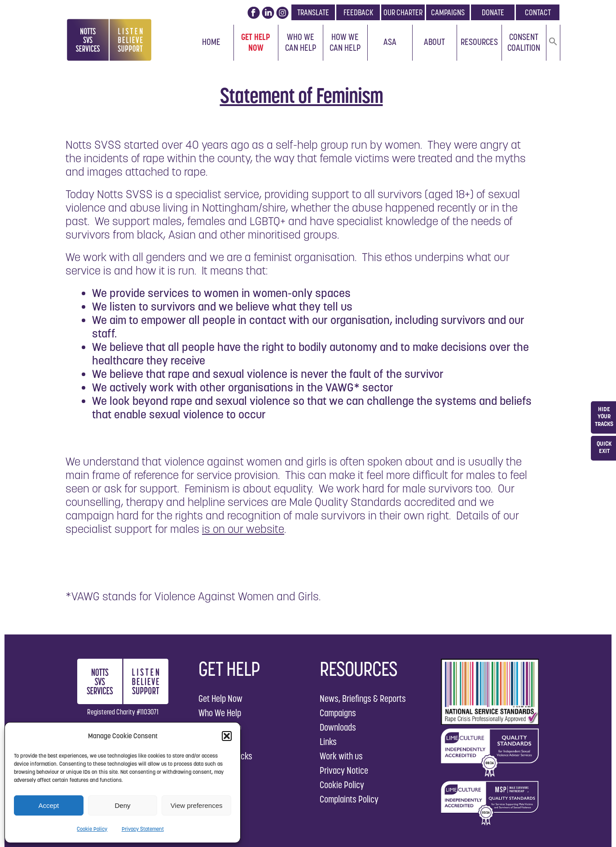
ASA (390, 42)
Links (328, 742)
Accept (48, 805)
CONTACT (538, 12)
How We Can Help (345, 42)
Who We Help (220, 713)
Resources (479, 42)
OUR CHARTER (403, 12)
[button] (227, 736)
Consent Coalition (524, 42)
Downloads (338, 727)
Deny (122, 805)
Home (211, 42)
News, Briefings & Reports (363, 698)
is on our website (243, 529)
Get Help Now (256, 42)
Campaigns (338, 713)
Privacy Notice (344, 770)
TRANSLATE (313, 12)
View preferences (197, 805)
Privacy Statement (143, 829)
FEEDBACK (358, 12)
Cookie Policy (92, 829)
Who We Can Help (301, 42)
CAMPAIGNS (448, 12)
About (434, 42)
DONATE (493, 12)
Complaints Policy (349, 799)
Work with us (341, 756)
